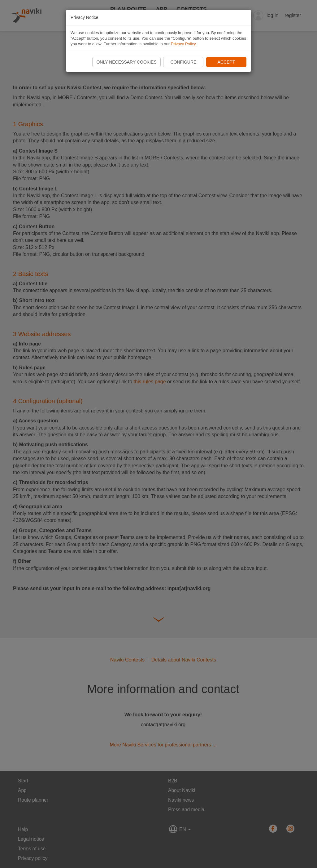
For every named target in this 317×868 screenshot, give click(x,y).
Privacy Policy (183, 44)
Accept (226, 62)
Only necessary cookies (126, 62)
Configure (183, 62)
